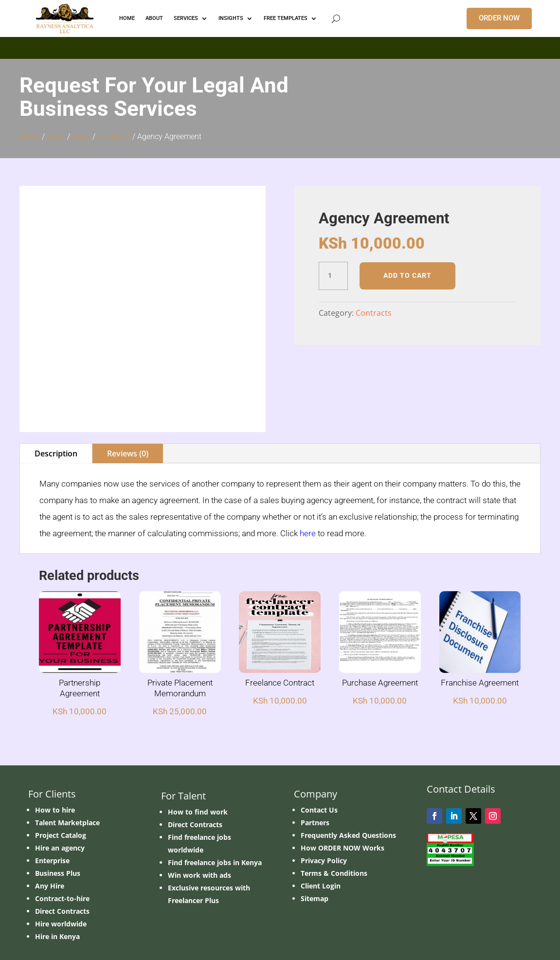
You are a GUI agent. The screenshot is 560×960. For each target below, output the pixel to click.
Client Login (321, 839)
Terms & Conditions (334, 826)
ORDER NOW (499, 18)
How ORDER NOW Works (343, 801)
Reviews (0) (128, 407)
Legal (81, 136)
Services (186, 18)
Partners (315, 776)
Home (30, 136)
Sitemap (315, 852)
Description (56, 407)
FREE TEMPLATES (286, 18)
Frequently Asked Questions (348, 788)
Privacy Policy (324, 814)
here (308, 487)
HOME (127, 18)
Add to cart (407, 275)
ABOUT (154, 18)
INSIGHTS (231, 18)
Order (56, 136)
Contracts (114, 136)
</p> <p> (280, 46)
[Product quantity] (333, 276)
